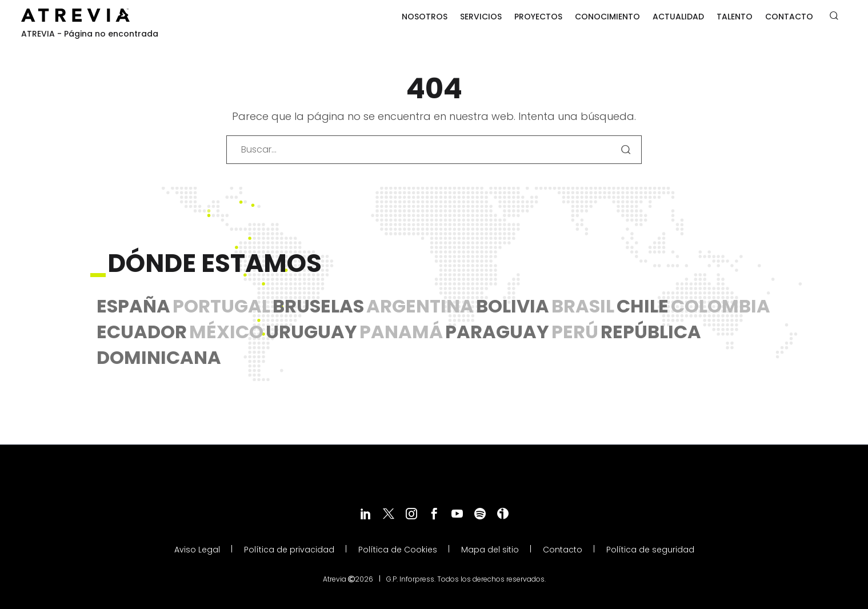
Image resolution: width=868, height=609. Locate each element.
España (133, 306)
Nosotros (425, 17)
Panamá (401, 332)
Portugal (221, 306)
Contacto (789, 17)
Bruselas (318, 306)
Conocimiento (607, 17)
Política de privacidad (289, 550)
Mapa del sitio (490, 550)
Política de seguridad (650, 550)
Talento (735, 17)
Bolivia (513, 306)
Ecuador (142, 332)
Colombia (721, 306)
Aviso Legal (197, 550)
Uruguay (311, 332)
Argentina (420, 306)
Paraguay (497, 332)
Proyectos (538, 17)
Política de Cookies (398, 550)
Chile (643, 306)
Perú (575, 332)
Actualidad (678, 17)
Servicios (481, 17)
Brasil (583, 306)
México (226, 332)
